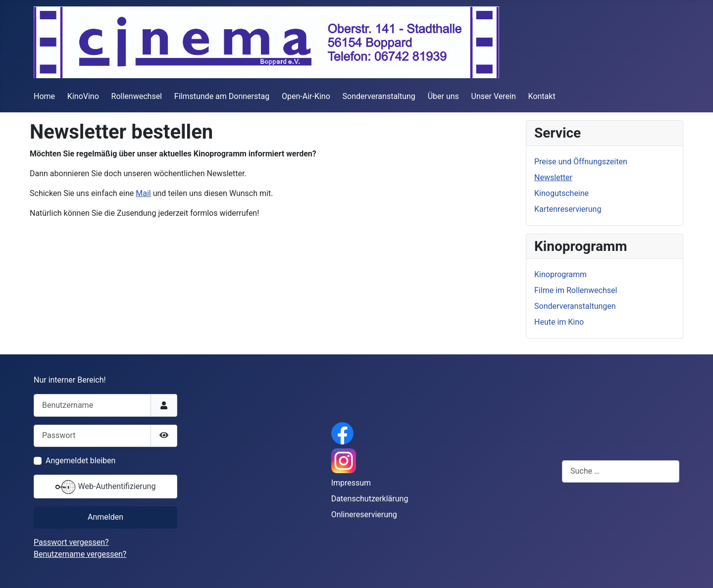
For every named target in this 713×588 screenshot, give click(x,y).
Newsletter (553, 177)
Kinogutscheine (561, 193)
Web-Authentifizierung (106, 487)
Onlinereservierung (364, 514)
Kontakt (542, 96)
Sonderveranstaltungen (575, 306)
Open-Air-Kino (306, 96)
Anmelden (105, 517)
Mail (143, 193)
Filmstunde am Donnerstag (222, 96)
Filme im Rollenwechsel (576, 290)
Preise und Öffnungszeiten (581, 162)
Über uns (443, 96)
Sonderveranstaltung (379, 96)
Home (44, 96)
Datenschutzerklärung (370, 499)
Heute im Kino (559, 322)
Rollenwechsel (137, 96)
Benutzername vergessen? (80, 554)
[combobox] (621, 471)
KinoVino (83, 96)
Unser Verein (494, 96)
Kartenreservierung (568, 209)
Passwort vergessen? (71, 542)
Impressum (351, 483)
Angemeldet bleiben (80, 461)
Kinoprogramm (560, 274)
